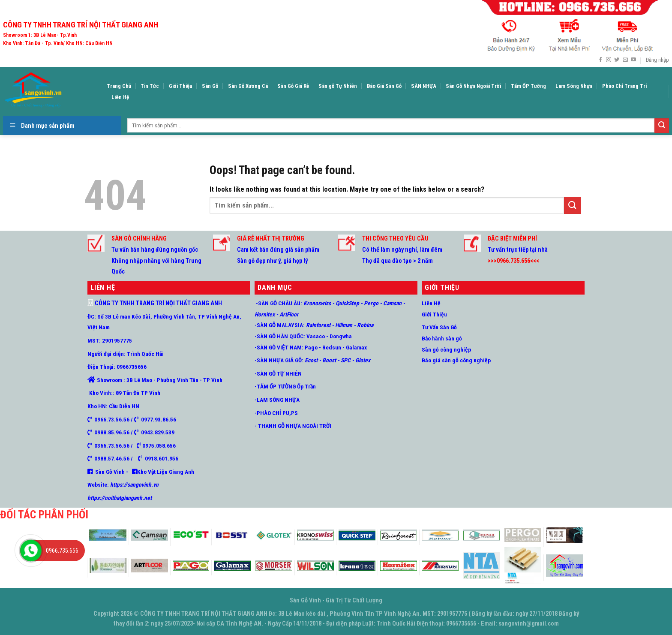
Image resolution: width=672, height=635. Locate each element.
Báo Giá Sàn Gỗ (384, 86)
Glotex (362, 360)
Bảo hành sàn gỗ (442, 338)
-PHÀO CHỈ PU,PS (276, 413)
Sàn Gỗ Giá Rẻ (293, 86)
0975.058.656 (158, 445)
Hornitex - (266, 314)
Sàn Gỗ (210, 86)
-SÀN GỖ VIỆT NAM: (279, 347)
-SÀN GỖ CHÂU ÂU (277, 303)
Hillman (344, 325)
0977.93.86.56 (157, 419)
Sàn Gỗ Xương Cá (248, 86)
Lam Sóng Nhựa (574, 86)
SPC (345, 360)
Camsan (392, 303)
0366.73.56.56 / (115, 445)
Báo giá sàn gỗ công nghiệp (456, 360)
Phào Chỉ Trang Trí (625, 86)
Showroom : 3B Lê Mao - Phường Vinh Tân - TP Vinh (160, 380)
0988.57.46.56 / (116, 458)
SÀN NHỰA (424, 86)
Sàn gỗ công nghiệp (446, 349)
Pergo (371, 303)
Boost (329, 360)
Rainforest (318, 325)
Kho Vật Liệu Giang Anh (166, 472)
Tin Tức (150, 86)
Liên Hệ (120, 97)
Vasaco (316, 336)
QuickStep (347, 303)
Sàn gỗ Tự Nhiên (338, 86)
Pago (311, 347)
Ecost (311, 360)
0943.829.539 (156, 432)
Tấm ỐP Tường (528, 86)
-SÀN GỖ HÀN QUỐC (279, 336)
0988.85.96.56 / (113, 432)
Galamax (356, 347)
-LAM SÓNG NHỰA (277, 400)
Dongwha (341, 336)
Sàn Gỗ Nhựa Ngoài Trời (473, 86)
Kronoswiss (317, 303)
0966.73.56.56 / (113, 419)
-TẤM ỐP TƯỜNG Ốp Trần (285, 386)
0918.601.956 (162, 458)
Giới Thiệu (181, 86)
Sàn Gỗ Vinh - (112, 472)
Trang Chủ (119, 86)
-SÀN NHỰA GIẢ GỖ (278, 360)
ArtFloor (289, 314)
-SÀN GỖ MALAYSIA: (280, 325)
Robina (364, 325)
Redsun (332, 347)
